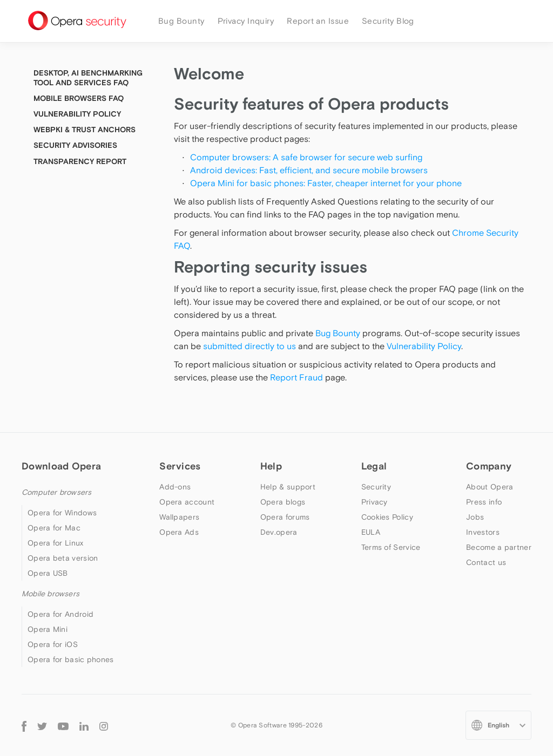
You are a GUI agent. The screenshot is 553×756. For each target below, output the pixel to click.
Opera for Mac (54, 528)
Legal (374, 466)
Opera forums (285, 517)
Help (271, 466)
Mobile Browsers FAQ (79, 98)
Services (180, 466)
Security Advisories (75, 145)
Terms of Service (391, 547)
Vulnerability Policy (424, 346)
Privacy (375, 502)
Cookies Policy (387, 517)
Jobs (475, 517)
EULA (371, 532)
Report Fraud (296, 377)
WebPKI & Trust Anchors (85, 130)
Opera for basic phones (71, 659)
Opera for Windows (62, 513)
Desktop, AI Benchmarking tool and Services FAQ (88, 78)
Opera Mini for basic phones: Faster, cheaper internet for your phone (326, 183)
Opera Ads (179, 532)
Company (489, 466)
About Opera (490, 487)
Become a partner (499, 547)
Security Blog (388, 21)
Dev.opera (279, 532)
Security (376, 487)
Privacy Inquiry (246, 21)
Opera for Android (60, 614)
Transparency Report (80, 161)
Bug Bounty (181, 21)
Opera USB (48, 573)
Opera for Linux (56, 543)
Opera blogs (283, 502)
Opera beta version (63, 558)
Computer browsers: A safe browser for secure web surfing (306, 157)
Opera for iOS (53, 644)
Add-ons (175, 487)
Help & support (288, 487)
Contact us (486, 562)
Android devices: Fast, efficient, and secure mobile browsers (310, 170)
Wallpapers (179, 517)
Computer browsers (56, 492)
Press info (484, 502)
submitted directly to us (249, 346)
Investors (483, 532)
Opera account (187, 502)
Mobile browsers (50, 594)
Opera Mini (48, 629)
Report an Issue (318, 21)
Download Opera (61, 466)
